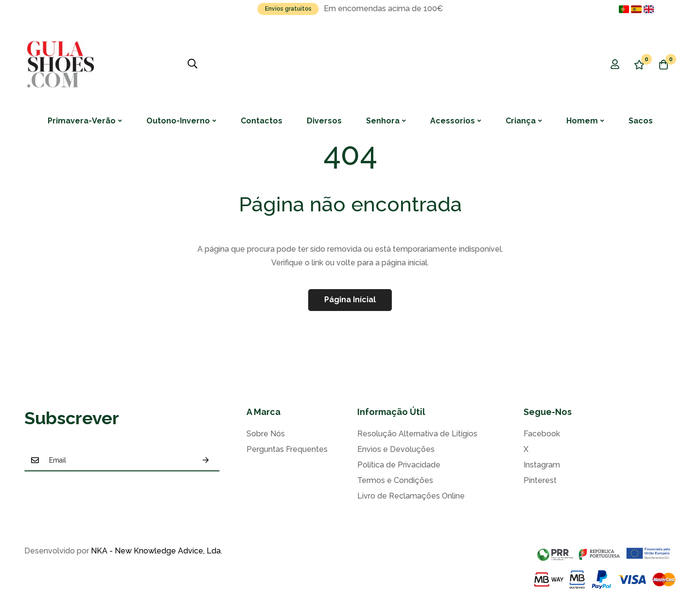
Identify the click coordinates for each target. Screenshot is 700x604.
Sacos (641, 121)
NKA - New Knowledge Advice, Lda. (157, 551)
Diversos (324, 121)
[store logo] (61, 64)
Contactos (262, 121)
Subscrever (206, 460)
